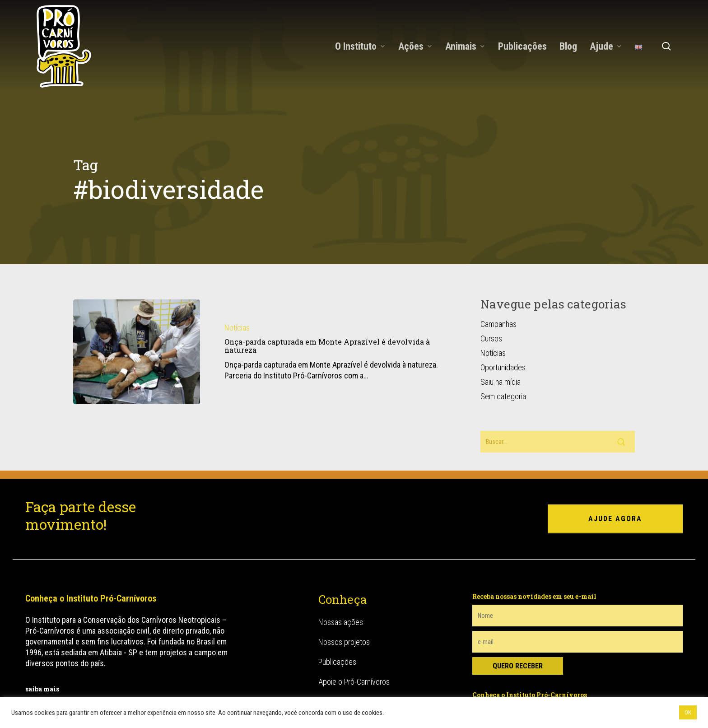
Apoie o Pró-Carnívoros (354, 634)
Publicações (337, 614)
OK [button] (688, 712)
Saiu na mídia (501, 334)
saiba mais (42, 642)
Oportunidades (503, 320)
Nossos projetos (344, 595)
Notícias (237, 280)
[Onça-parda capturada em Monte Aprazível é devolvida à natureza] (137, 304)
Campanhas (498, 277)
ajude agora (615, 471)
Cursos (491, 291)
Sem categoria (503, 349)
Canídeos (333, 686)
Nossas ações (341, 575)
